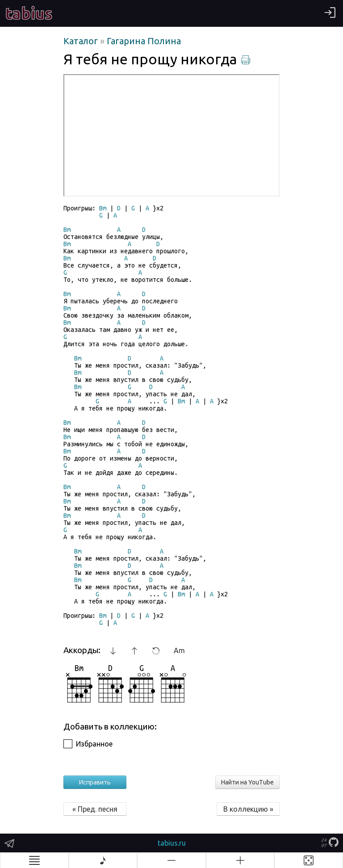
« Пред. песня (95, 809)
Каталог (82, 41)
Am (179, 650)
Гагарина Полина (144, 41)
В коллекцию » (248, 809)
